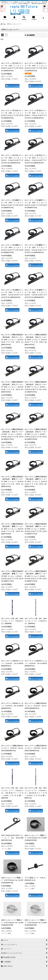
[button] (3, 8)
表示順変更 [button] (30, 35)
